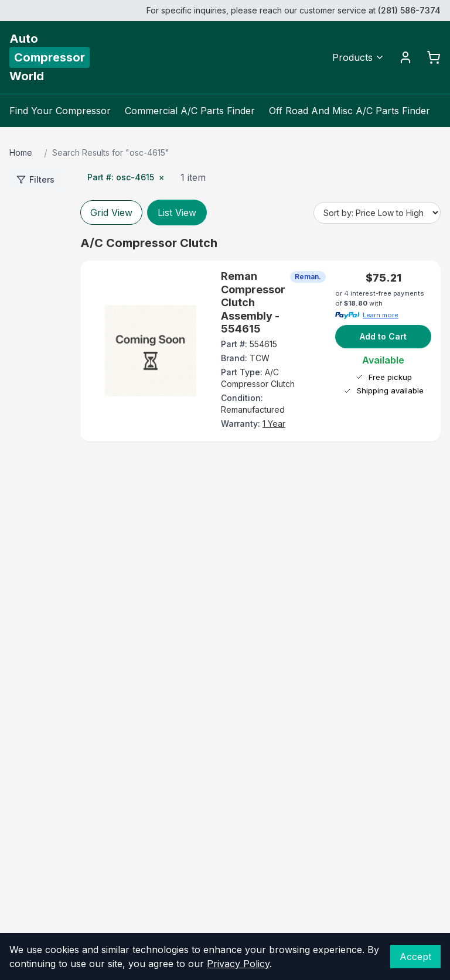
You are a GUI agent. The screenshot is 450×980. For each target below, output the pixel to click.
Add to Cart (383, 336)
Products (358, 57)
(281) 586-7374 (409, 10)
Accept (415, 957)
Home (21, 153)
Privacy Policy (238, 964)
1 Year (274, 424)
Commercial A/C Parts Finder (190, 111)
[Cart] (434, 57)
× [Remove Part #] (161, 177)
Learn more (381, 315)
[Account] (405, 57)
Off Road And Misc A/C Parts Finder (350, 111)
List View (177, 213)
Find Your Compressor (60, 111)
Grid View (111, 213)
